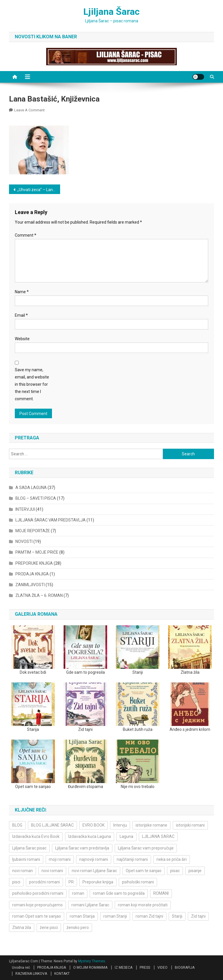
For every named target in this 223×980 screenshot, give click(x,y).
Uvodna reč (21, 968)
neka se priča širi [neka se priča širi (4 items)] (172, 859)
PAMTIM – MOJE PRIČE (37, 552)
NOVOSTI (24, 541)
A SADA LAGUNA (31, 488)
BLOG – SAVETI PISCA (36, 498)
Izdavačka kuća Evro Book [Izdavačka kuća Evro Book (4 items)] (36, 836)
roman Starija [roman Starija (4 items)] (82, 916)
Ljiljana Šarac (111, 12)
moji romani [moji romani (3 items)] (60, 859)
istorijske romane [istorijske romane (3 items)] (151, 825)
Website (22, 339)
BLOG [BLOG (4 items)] (17, 825)
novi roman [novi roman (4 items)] (23, 871)
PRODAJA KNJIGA (32, 574)
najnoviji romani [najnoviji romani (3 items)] (94, 859)
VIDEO (162, 968)
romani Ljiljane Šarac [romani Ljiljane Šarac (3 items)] (90, 905)
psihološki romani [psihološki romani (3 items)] (138, 882)
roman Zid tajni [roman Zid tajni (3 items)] (149, 916)
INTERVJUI (25, 509)
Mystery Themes (92, 961)
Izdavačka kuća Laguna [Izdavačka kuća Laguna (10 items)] (90, 836)
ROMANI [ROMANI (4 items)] (161, 893)
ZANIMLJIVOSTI (30, 585)
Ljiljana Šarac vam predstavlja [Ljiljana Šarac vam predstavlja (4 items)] (82, 848)
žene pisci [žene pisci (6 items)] (49, 928)
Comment (26, 235)
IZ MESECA (124, 968)
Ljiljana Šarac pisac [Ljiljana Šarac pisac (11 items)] (29, 848)
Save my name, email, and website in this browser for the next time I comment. (32, 384)
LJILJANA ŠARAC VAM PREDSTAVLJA (51, 520)
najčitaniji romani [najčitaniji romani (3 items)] (132, 859)
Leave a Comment (29, 110)
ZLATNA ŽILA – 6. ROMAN (39, 595)
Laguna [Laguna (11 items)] (126, 836)
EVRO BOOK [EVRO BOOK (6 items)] (93, 825)
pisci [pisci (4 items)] (16, 882)
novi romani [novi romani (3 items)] (52, 871)
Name (22, 292)
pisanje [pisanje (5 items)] (195, 871)
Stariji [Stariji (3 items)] (177, 916)
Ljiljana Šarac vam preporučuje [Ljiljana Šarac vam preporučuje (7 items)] (146, 848)
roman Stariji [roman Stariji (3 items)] (115, 916)
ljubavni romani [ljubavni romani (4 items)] (26, 859)
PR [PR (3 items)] (71, 882)
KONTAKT (62, 974)
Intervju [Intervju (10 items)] (120, 825)
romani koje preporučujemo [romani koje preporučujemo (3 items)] (37, 905)
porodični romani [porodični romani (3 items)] (44, 882)
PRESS (145, 968)
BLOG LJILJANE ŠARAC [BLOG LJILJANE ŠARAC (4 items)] (52, 825)
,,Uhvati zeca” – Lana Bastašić (39, 190)
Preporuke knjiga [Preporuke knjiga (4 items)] (98, 882)
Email (21, 315)
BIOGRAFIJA (185, 968)
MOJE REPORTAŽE (33, 531)
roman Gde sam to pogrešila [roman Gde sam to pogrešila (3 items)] (119, 893)
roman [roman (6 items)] (78, 893)
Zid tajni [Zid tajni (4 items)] (198, 916)
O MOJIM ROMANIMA (90, 968)
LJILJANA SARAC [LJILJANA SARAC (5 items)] (158, 836)
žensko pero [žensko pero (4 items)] (78, 928)
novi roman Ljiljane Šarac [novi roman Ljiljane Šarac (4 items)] (94, 871)
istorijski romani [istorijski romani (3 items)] (190, 825)
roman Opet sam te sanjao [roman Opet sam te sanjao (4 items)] (37, 916)
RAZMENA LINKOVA (31, 974)
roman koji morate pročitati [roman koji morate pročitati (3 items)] (143, 905)
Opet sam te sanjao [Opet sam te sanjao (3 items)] (144, 871)
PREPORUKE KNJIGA (34, 563)
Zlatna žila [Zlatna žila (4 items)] (22, 928)
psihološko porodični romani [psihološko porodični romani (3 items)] (38, 893)
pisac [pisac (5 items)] (175, 871)
